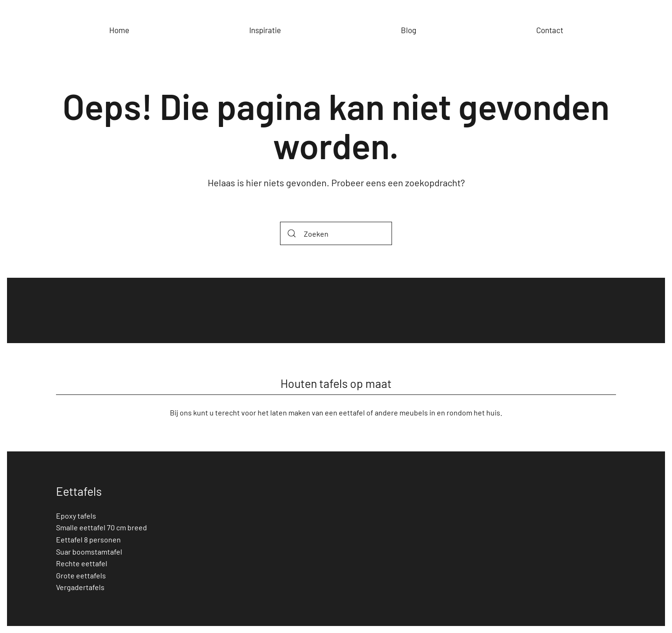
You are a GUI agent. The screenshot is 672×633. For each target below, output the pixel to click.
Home (119, 30)
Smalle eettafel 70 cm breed (101, 527)
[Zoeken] (336, 233)
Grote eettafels (81, 575)
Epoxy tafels (76, 516)
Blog (409, 30)
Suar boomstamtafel (89, 552)
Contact (550, 30)
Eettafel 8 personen (88, 539)
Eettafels (79, 491)
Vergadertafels (80, 587)
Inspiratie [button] (265, 30)
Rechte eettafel (82, 563)
